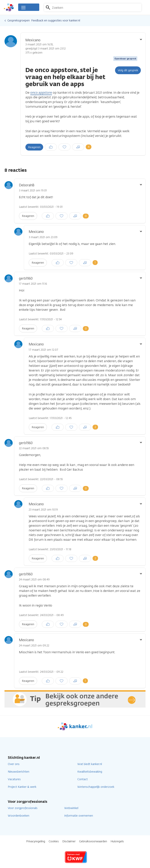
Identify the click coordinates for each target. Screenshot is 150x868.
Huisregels (117, 841)
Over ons (14, 764)
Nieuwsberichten (19, 772)
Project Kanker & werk (22, 787)
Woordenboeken (19, 816)
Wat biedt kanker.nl (90, 764)
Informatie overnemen (79, 816)
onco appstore (41, 93)
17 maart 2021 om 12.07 (43, 350)
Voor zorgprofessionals (23, 808)
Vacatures (14, 779)
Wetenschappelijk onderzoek (96, 787)
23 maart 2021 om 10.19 (43, 510)
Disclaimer (69, 841)
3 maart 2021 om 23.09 (43, 237)
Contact (83, 779)
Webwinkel (71, 808)
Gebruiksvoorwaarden (93, 841)
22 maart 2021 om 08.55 (34, 448)
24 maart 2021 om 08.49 (34, 580)
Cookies (54, 841)
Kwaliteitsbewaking (90, 772)
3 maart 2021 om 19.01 (33, 191)
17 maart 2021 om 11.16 (33, 284)
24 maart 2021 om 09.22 (34, 646)
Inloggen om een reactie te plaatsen (68, 146)
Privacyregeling (36, 841)
